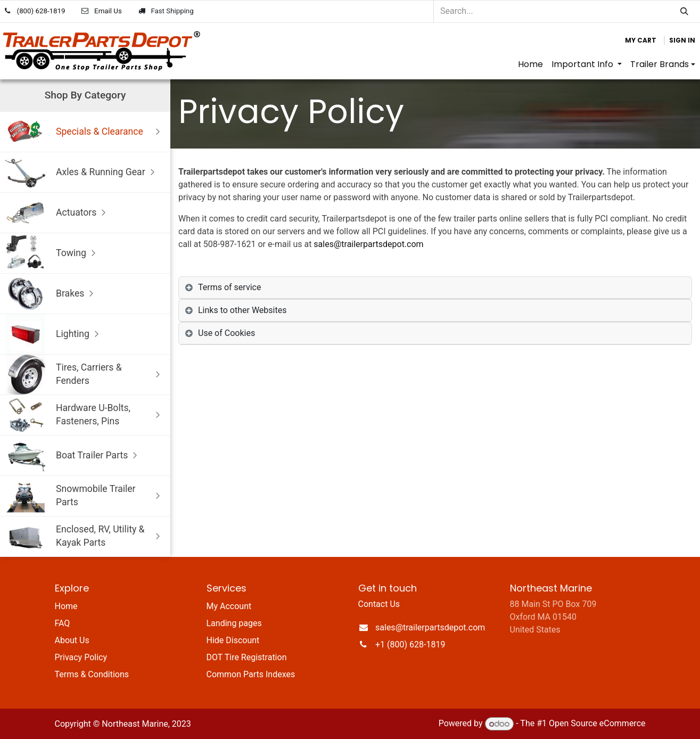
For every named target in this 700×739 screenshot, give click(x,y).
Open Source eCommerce (597, 724)
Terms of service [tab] (229, 287)
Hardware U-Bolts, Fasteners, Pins (85, 415)
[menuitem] (530, 64)
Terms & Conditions (92, 674)
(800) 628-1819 (41, 11)
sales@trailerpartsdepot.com (368, 244)
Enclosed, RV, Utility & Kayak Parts (85, 536)
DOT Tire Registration (247, 657)
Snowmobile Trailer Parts (85, 496)
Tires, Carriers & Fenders (85, 375)
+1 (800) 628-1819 (410, 644)
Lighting (55, 334)
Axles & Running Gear (83, 172)
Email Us (108, 11)
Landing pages (234, 623)
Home (66, 606)
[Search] (684, 11)
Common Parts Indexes (251, 674)
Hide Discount (233, 640)
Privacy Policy (81, 657)
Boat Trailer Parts (74, 455)
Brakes (52, 294)
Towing (53, 253)
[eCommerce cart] (641, 40)
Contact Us (379, 604)
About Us (72, 640)
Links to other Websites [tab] (242, 310)
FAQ (63, 623)
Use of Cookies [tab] (227, 333)
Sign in (682, 40)
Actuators (58, 213)
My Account (229, 606)
